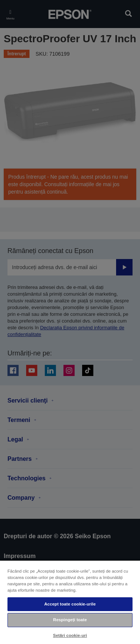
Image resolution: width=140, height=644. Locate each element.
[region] (70, 602)
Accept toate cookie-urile (70, 604)
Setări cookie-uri (70, 635)
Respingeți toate (70, 620)
